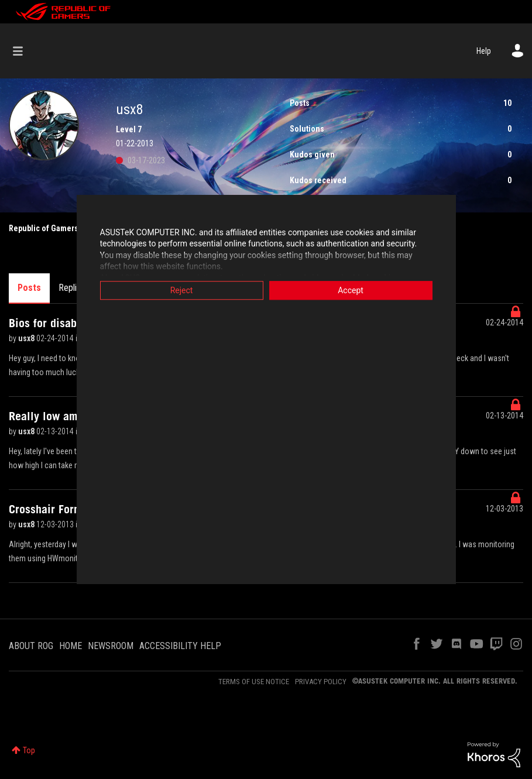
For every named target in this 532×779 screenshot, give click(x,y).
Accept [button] (351, 290)
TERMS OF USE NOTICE (254, 682)
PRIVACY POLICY (321, 682)
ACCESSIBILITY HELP (180, 646)
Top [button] (29, 750)
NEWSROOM (111, 646)
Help (484, 51)
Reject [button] (182, 290)
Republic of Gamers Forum (56, 228)
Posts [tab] (29, 288)
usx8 (27, 338)
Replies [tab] (72, 288)
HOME (71, 646)
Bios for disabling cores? (70, 323)
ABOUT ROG (31, 646)
